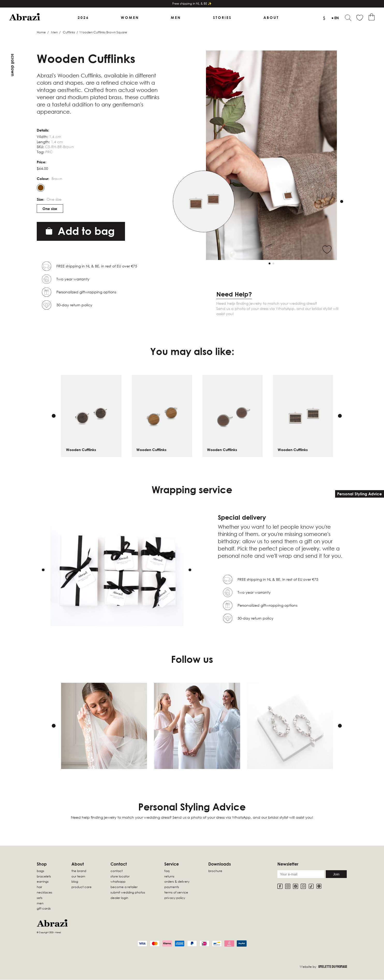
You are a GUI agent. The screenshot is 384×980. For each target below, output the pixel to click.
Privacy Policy (175, 898)
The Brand (79, 871)
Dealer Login (119, 898)
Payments (172, 887)
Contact (117, 871)
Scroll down (13, 65)
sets (40, 898)
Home (41, 32)
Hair (39, 887)
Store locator (120, 877)
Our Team (78, 877)
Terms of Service (176, 893)
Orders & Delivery (177, 882)
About (270, 18)
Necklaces (45, 893)
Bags (40, 871)
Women (130, 18)
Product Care (82, 887)
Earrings (43, 882)
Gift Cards (44, 909)
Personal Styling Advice (360, 494)
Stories (222, 18)
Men (176, 18)
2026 (84, 18)
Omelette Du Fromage (333, 967)
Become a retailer (124, 887)
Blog (75, 882)
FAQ (167, 871)
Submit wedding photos (128, 893)
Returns (169, 877)
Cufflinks (69, 32)
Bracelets (44, 877)
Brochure (215, 871)
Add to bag (80, 231)
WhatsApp (118, 882)
